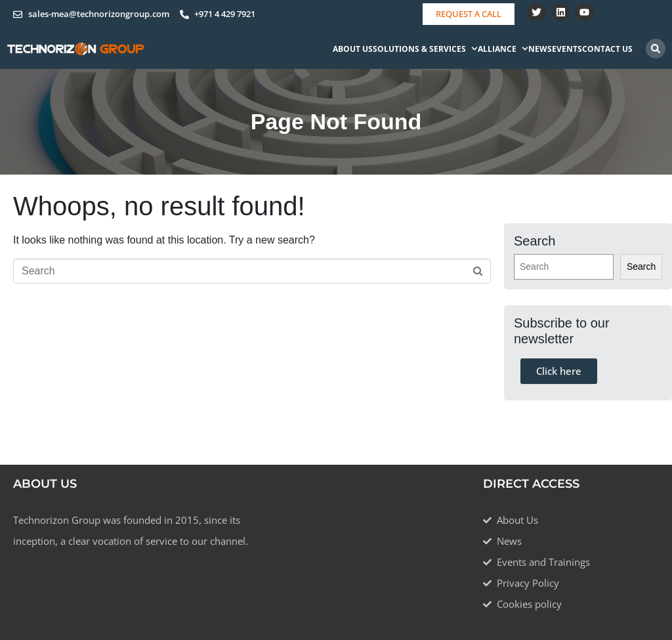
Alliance (503, 49)
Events (567, 49)
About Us (353, 49)
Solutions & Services (425, 49)
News (540, 49)
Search (641, 267)
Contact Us (607, 49)
